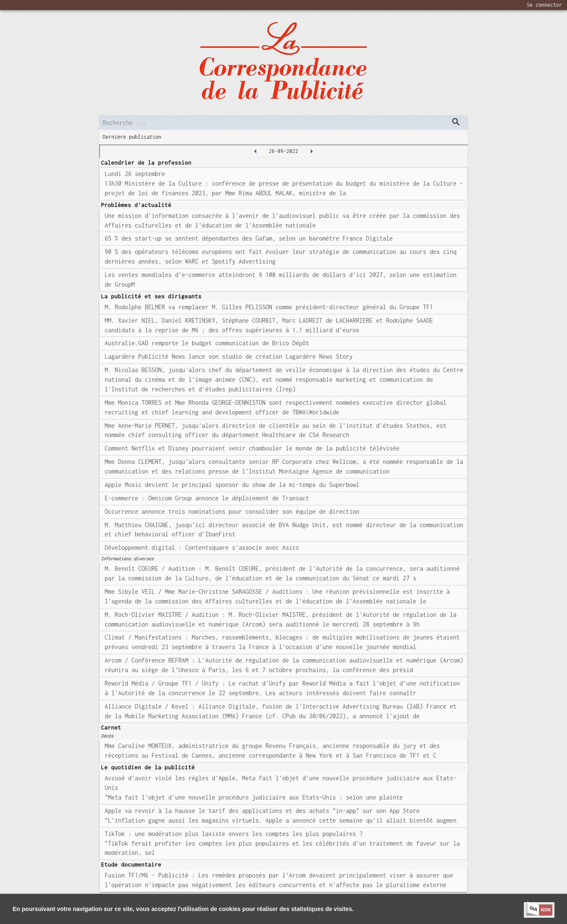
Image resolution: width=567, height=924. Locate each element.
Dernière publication (132, 137)
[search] (283, 123)
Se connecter (544, 5)
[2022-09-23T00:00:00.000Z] (255, 151)
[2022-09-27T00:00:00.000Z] (312, 151)
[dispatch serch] (456, 122)
